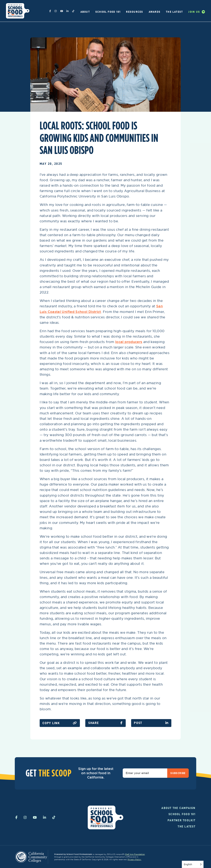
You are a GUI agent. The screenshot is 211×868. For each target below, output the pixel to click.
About (85, 12)
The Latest (174, 12)
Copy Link (60, 723)
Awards (155, 12)
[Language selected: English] (193, 864)
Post (151, 723)
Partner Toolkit (182, 820)
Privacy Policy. (134, 859)
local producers (129, 342)
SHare (105, 723)
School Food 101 (108, 12)
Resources (135, 12)
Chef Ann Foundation (135, 854)
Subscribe (178, 773)
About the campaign (178, 808)
